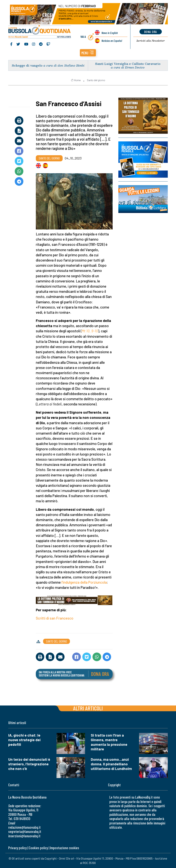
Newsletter (151, 41)
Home (76, 80)
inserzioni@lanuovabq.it (24, 836)
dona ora (151, 32)
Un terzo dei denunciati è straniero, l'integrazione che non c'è (29, 764)
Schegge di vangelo (27, 65)
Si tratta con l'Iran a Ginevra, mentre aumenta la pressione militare (109, 742)
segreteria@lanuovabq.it (25, 831)
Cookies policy (38, 848)
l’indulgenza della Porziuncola (84, 582)
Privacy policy (17, 848)
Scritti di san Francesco (55, 618)
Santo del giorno (96, 80)
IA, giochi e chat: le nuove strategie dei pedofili (24, 740)
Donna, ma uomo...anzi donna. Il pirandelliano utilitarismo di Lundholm (111, 764)
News (110, 33)
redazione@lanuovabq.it (24, 827)
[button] (88, 53)
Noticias (112, 41)
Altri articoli (88, 708)
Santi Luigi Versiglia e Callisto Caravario (128, 64)
